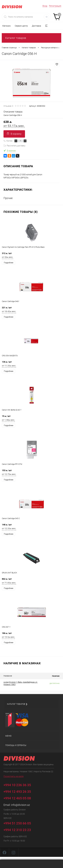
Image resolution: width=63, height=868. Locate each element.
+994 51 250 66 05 (19, 823)
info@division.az (21, 805)
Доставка (36, 26)
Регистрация (55, 6)
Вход (45, 6)
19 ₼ (31, 419)
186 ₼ (31, 636)
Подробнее (9, 263)
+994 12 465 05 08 (17, 798)
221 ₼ (31, 310)
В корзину (14, 134)
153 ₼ (31, 473)
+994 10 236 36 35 (19, 785)
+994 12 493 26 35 (17, 792)
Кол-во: (10, 141)
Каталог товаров (16, 38)
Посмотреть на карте (14, 776)
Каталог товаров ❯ (17, 704)
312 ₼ (31, 256)
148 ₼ (31, 527)
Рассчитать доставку (14, 146)
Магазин (7, 26)
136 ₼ (31, 364)
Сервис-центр (21, 26)
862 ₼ (31, 582)
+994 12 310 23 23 (17, 830)
